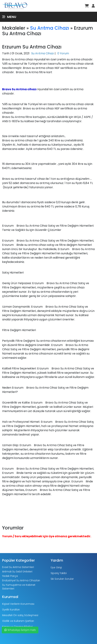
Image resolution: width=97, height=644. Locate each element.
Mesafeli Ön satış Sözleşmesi (20, 615)
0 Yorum (63, 53)
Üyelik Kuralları (11, 610)
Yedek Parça (10, 576)
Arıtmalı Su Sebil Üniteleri (17, 572)
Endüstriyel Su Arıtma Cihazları (21, 580)
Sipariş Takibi (59, 573)
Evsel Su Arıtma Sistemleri (18, 567)
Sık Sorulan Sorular (62, 579)
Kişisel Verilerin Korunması (18, 604)
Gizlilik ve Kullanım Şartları (18, 621)
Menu (9, 17)
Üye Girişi (56, 567)
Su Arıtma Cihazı (50, 28)
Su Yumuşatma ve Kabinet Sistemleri (19, 587)
